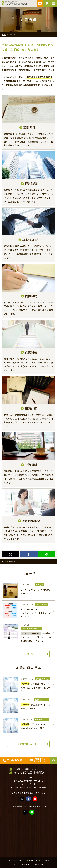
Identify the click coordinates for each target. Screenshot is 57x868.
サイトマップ (46, 860)
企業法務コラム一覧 (27, 744)
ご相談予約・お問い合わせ (40, 3)
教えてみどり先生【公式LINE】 (32, 812)
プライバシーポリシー (17, 860)
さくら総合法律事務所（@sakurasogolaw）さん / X (22, 799)
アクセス (47, 3)
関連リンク (33, 860)
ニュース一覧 (27, 654)
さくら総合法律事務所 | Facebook (29, 799)
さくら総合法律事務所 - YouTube (35, 799)
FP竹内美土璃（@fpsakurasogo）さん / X (25, 812)
